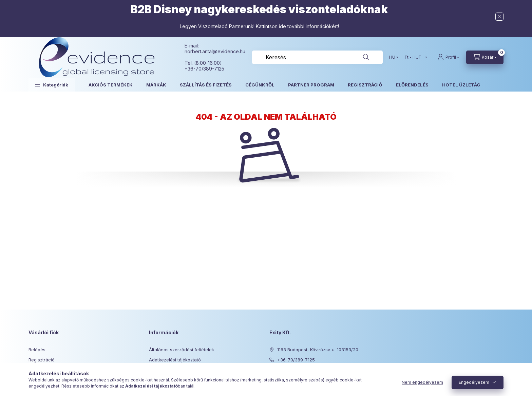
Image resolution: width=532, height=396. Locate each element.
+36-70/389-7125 (296, 360)
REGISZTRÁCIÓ (365, 85)
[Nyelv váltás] (392, 57)
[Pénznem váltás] (414, 57)
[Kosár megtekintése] (485, 57)
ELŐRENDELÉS (412, 85)
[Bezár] (499, 17)
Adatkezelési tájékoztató (175, 360)
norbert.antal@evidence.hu (215, 51)
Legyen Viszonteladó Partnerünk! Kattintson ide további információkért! (259, 26)
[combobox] (317, 57)
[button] (52, 85)
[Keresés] (366, 57)
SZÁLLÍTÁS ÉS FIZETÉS (206, 85)
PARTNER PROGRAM (311, 85)
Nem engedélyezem (422, 382)
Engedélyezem (474, 382)
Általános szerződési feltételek (182, 350)
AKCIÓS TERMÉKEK (111, 85)
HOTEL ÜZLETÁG (461, 85)
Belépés (37, 350)
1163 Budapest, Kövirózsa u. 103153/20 (318, 350)
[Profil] (448, 57)
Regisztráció (42, 360)
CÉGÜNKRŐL (260, 85)
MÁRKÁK (156, 85)
